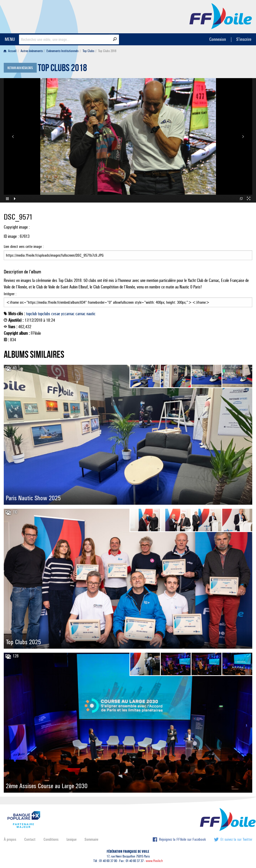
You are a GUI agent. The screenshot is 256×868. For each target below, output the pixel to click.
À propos (10, 839)
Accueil (10, 51)
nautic (91, 314)
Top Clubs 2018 (62, 69)
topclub (31, 314)
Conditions (51, 839)
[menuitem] (11, 51)
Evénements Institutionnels (62, 51)
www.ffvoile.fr (154, 861)
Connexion (218, 39)
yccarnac (68, 314)
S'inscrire (244, 39)
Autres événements (32, 51)
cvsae (56, 314)
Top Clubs (88, 51)
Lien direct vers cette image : (128, 252)
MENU (10, 39)
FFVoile (221, 16)
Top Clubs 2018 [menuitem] (107, 51)
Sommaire (91, 839)
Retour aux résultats (20, 68)
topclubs (44, 314)
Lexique (71, 839)
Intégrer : (128, 299)
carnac (80, 314)
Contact (30, 839)
